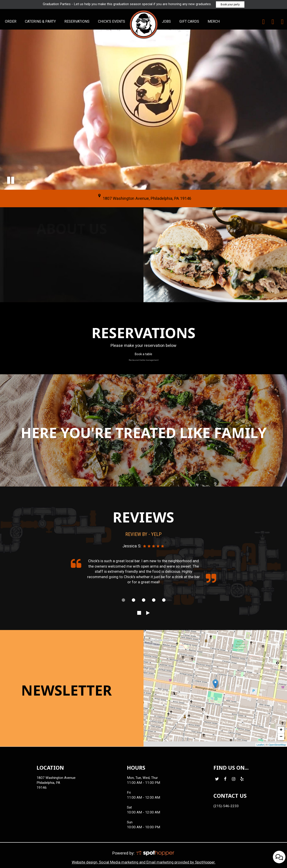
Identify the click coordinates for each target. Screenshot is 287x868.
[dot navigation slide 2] (134, 600)
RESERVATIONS (77, 21)
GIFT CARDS (190, 21)
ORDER (11, 21)
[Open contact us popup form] (279, 857)
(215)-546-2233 (226, 806)
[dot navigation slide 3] (144, 600)
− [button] (281, 737)
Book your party (230, 4)
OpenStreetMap (277, 745)
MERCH (214, 21)
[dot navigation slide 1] (123, 600)
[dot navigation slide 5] (164, 600)
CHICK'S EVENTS (112, 21)
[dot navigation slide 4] (154, 600)
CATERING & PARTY (41, 21)
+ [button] (281, 730)
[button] (11, 180)
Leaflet (260, 745)
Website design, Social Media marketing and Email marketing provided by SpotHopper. (144, 862)
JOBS (167, 21)
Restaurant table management (144, 360)
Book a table (143, 354)
